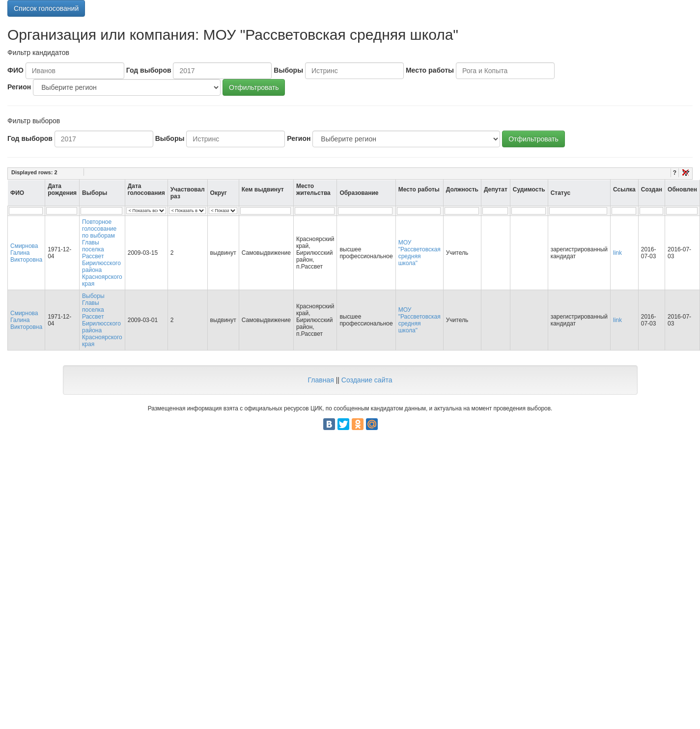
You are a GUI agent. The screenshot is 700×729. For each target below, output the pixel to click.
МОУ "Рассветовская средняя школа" (420, 253)
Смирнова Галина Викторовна (26, 253)
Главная (321, 380)
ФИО (15, 70)
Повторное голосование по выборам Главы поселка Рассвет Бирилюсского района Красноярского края (102, 253)
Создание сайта (367, 380)
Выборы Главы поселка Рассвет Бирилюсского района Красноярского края (102, 320)
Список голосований (46, 8)
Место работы (430, 70)
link (617, 253)
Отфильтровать (254, 87)
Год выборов (149, 70)
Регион (19, 87)
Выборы (288, 70)
